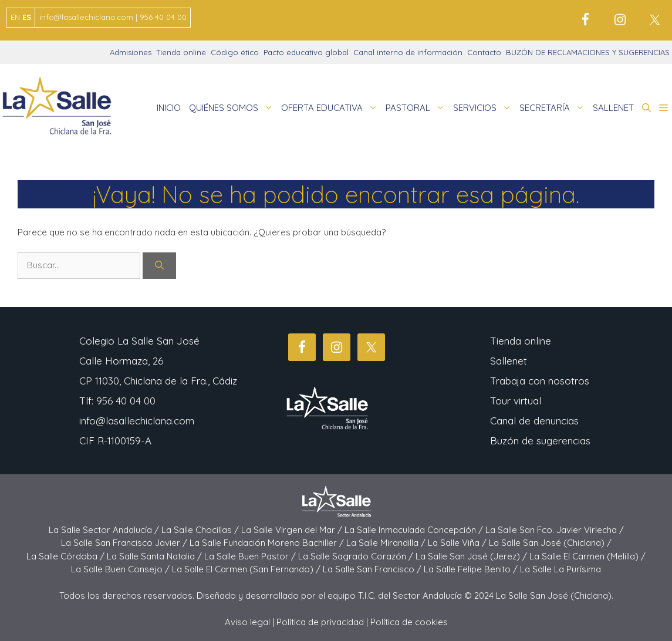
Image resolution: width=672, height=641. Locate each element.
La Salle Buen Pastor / (251, 556)
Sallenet (509, 361)
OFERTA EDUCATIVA (331, 108)
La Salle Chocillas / (201, 530)
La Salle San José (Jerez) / (472, 556)
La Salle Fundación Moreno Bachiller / (268, 543)
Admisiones (131, 52)
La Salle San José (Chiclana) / (550, 543)
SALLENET (613, 108)
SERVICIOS (484, 108)
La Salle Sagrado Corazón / (357, 556)
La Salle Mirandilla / (387, 543)
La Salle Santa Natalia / (156, 556)
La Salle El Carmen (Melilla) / (587, 556)
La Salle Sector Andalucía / (105, 530)
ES (27, 17)
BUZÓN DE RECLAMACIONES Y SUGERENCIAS (588, 52)
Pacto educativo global (306, 52)
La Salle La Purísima (560, 569)
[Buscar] (159, 266)
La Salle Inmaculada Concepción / (415, 530)
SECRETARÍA (554, 108)
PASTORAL (417, 108)
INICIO (169, 108)
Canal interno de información (408, 52)
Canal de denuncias (534, 421)
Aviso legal (247, 622)
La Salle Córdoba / (67, 556)
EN (15, 17)
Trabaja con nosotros (540, 381)
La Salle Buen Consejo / (121, 569)
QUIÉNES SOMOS (233, 108)
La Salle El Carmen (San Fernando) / (247, 569)
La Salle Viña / (458, 543)
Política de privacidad (320, 622)
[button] (646, 108)
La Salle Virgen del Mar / (293, 530)
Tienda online (181, 52)
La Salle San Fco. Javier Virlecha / (555, 530)
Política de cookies (409, 622)
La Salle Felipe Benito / (472, 569)
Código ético (235, 52)
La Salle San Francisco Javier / (125, 543)
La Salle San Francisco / (373, 569)
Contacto (484, 52)
